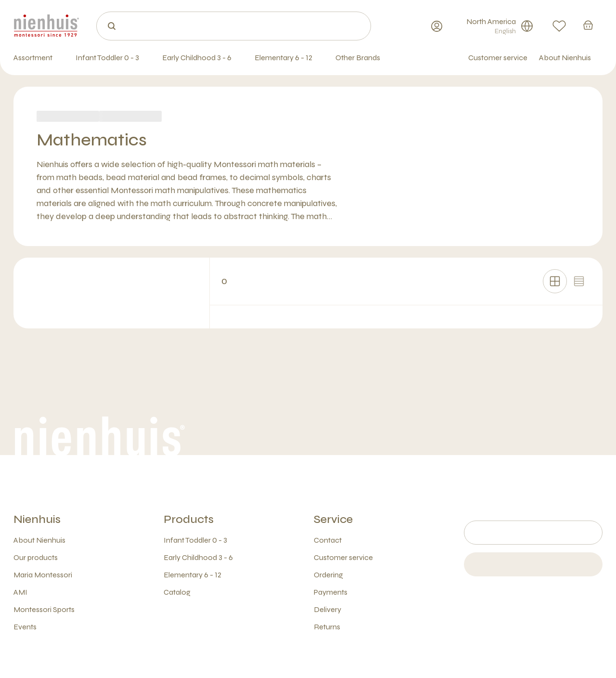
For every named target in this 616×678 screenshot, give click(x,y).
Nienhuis (37, 519)
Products (189, 519)
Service (333, 519)
